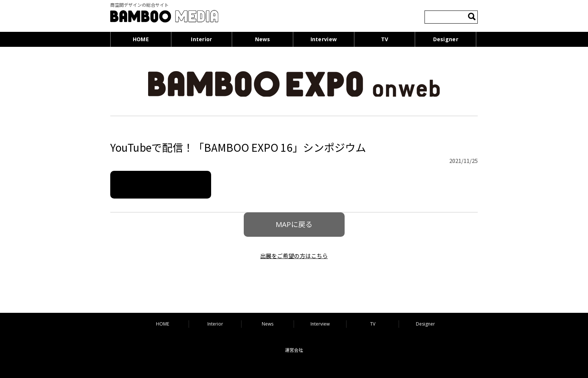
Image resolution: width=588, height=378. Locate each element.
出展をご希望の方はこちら (294, 256)
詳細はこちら (161, 185)
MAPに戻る (294, 224)
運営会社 (294, 350)
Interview (324, 39)
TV (385, 39)
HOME (141, 39)
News (263, 39)
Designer (446, 39)
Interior (201, 39)
